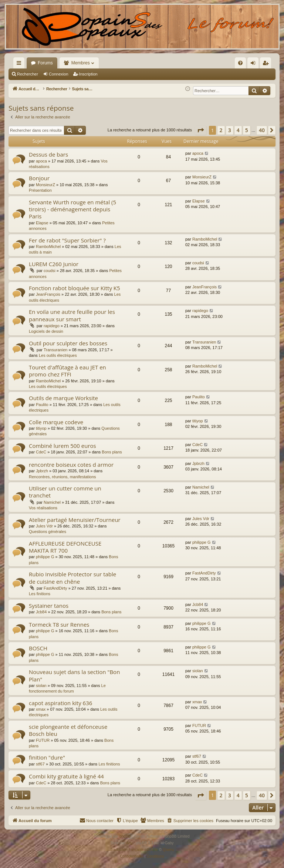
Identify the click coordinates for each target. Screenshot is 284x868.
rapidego (52, 326)
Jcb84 (41, 612)
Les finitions (40, 594)
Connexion (59, 74)
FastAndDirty (55, 588)
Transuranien (55, 350)
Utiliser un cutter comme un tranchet (65, 492)
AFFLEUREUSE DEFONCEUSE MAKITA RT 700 (65, 547)
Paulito (42, 405)
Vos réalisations (43, 508)
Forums (45, 63)
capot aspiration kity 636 (60, 703)
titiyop (41, 428)
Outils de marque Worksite (63, 398)
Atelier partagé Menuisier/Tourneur (75, 520)
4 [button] (238, 130)
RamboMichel (48, 247)
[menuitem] (161, 63)
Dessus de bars (48, 154)
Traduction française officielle (134, 850)
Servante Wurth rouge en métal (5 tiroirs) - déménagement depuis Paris (72, 209)
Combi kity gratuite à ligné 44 (66, 776)
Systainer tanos (49, 606)
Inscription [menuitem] (267, 64)
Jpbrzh (42, 471)
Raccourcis (20, 64)
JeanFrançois (48, 294)
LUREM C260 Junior (54, 264)
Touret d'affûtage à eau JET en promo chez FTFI (67, 371)
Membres (81, 63)
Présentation (40, 190)
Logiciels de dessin (46, 331)
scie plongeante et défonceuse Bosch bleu (68, 730)
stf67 (40, 764)
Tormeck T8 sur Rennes (59, 624)
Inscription (88, 74)
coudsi (50, 271)
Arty (129, 843)
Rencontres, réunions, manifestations (62, 477)
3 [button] (230, 130)
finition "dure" (47, 757)
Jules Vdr (44, 526)
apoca (41, 161)
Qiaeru (168, 850)
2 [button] (221, 130)
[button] (200, 130)
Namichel (52, 502)
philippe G (45, 557)
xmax (41, 709)
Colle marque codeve (56, 422)
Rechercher (28, 74)
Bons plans (112, 452)
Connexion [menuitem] (255, 64)
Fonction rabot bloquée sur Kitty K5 (75, 288)
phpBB (125, 836)
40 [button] (262, 130)
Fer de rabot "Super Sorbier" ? (67, 240)
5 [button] (247, 130)
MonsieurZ (45, 185)
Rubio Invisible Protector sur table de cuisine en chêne (72, 578)
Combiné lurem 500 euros (62, 446)
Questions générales (48, 532)
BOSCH (38, 648)
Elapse (42, 223)
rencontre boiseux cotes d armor (71, 465)
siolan (41, 686)
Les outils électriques (58, 355)
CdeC (41, 452)
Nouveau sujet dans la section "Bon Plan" (74, 675)
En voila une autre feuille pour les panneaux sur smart (72, 315)
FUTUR (43, 740)
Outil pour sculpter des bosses (68, 343)
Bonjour (39, 178)
